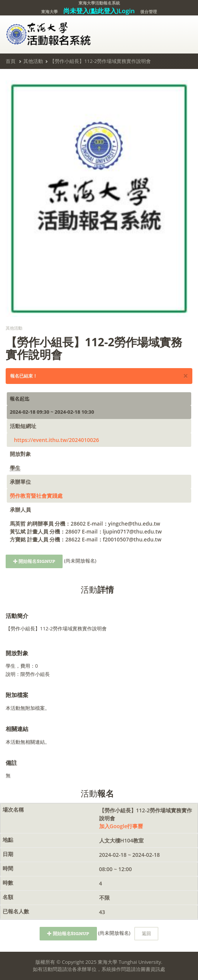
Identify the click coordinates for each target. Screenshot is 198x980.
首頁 (11, 61)
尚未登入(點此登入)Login (99, 11)
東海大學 (49, 11)
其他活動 (33, 61)
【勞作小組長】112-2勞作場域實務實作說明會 (100, 61)
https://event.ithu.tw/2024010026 (57, 440)
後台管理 (149, 11)
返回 (146, 933)
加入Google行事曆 (121, 826)
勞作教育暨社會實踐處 (36, 496)
